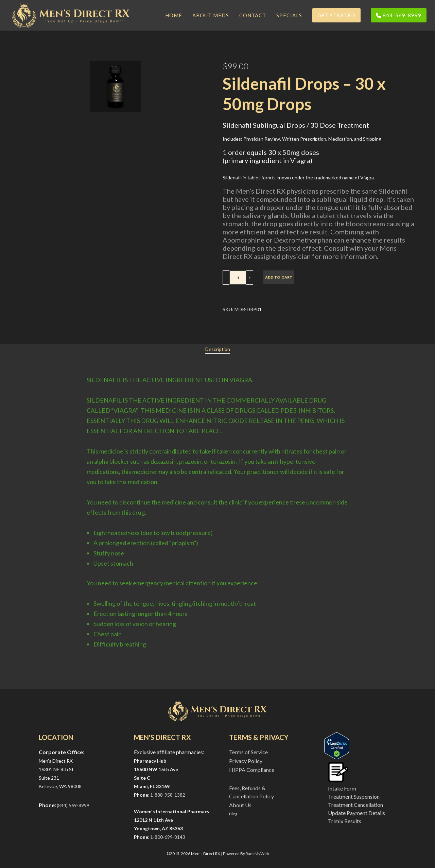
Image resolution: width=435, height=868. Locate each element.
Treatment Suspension (354, 796)
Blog (233, 814)
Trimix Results (345, 821)
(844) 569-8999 (73, 805)
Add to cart (279, 277)
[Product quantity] (238, 278)
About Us (240, 805)
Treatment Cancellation (355, 805)
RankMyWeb (257, 854)
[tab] (218, 349)
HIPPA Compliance (252, 770)
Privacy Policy (246, 761)
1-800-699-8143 (168, 837)
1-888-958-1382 (168, 795)
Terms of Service (248, 752)
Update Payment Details (356, 813)
